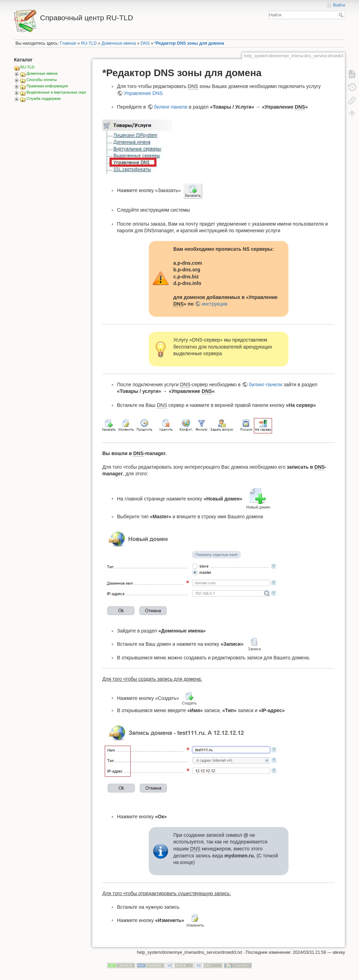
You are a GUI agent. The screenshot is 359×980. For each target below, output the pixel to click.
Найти (342, 15)
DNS (145, 43)
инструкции (215, 304)
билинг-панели (171, 107)
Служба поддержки (44, 98)
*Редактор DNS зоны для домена (189, 43)
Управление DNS (143, 93)
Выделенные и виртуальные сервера (60, 92)
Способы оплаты (42, 80)
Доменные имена (119, 43)
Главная (68, 43)
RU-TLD (89, 43)
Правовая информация (47, 86)
